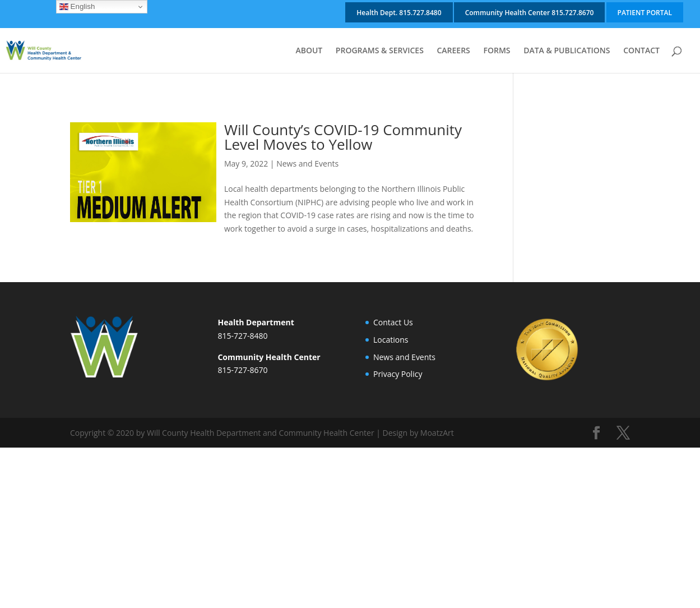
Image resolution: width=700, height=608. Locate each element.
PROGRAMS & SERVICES (380, 51)
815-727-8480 (242, 336)
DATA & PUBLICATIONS (567, 51)
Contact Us (393, 322)
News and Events (307, 163)
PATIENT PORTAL (645, 13)
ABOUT (309, 51)
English (77, 7)
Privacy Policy (398, 374)
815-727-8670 (242, 370)
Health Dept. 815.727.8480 (399, 13)
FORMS (497, 51)
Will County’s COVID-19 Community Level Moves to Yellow (343, 137)
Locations (391, 340)
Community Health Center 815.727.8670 (530, 13)
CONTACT (641, 51)
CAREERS (453, 51)
